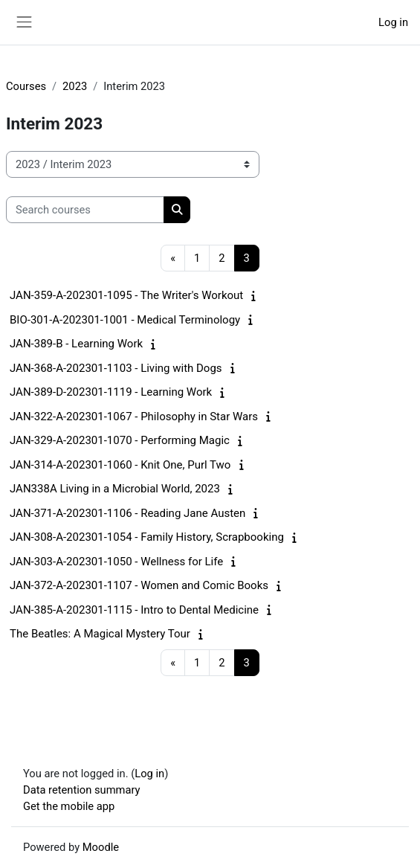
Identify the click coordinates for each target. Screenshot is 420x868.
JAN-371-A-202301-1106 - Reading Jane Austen (127, 513)
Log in (393, 22)
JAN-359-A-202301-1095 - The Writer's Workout (126, 295)
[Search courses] (85, 210)
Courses (26, 86)
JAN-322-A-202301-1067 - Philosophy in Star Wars (134, 417)
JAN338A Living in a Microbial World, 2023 (115, 489)
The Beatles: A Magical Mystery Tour (100, 634)
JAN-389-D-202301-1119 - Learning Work (111, 392)
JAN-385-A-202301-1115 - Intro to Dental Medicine (134, 610)
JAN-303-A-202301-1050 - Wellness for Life (116, 562)
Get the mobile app (69, 806)
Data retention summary (82, 790)
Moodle (101, 847)
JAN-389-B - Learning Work (76, 344)
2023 (75, 86)
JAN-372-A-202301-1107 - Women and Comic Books (139, 585)
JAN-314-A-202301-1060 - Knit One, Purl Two (120, 465)
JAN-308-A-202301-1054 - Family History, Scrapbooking (147, 537)
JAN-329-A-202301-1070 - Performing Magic (120, 440)
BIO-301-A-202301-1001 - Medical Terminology (125, 320)
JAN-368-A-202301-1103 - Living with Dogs (116, 368)
